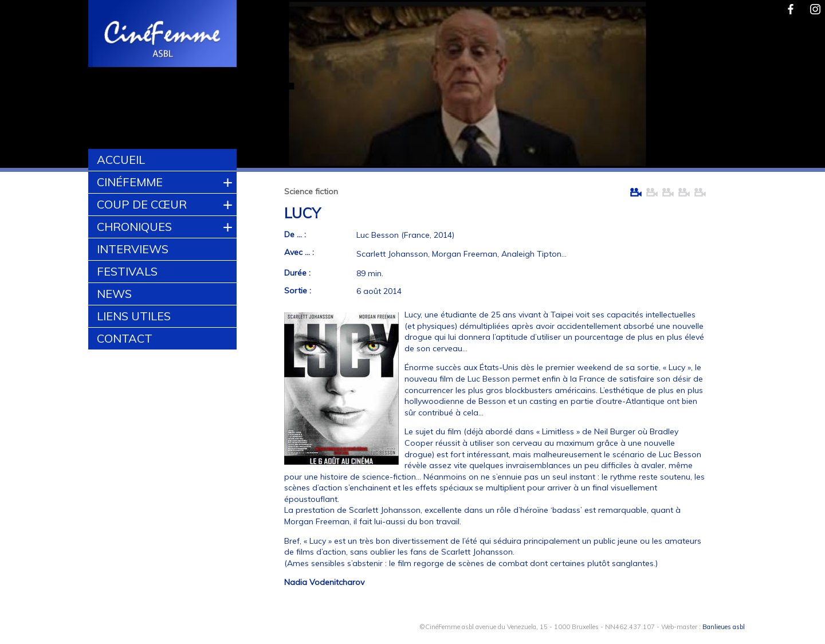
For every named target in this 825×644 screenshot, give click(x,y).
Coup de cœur (142, 204)
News (114, 294)
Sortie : (298, 290)
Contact (125, 338)
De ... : (295, 234)
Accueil (121, 160)
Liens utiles (134, 316)
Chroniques (134, 227)
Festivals (127, 271)
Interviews (133, 249)
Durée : (297, 273)
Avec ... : (299, 252)
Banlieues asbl (724, 627)
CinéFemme (130, 182)
